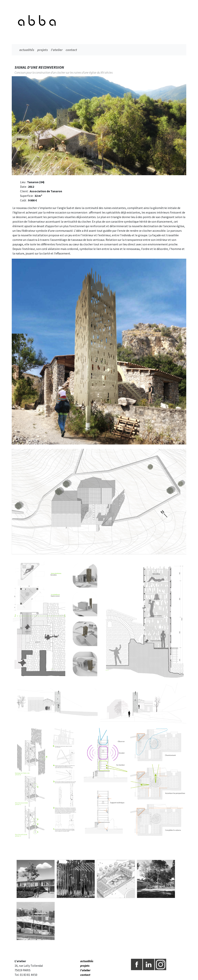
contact (71, 50)
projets (43, 50)
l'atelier (57, 50)
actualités (27, 50)
